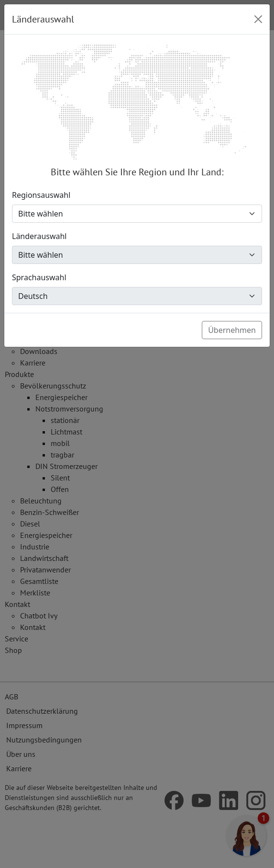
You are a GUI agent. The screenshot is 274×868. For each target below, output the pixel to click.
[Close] (258, 19)
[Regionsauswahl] (137, 214)
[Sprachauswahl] (137, 296)
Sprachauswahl (39, 277)
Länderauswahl (39, 236)
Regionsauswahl (41, 195)
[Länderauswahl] (137, 255)
